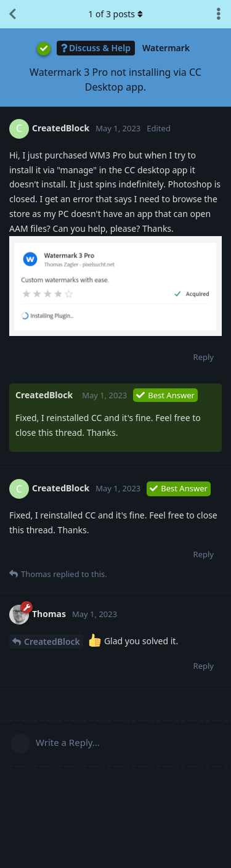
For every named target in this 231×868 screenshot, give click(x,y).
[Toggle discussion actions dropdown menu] (219, 14)
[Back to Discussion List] (12, 14)
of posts (115, 14)
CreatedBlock (52, 641)
